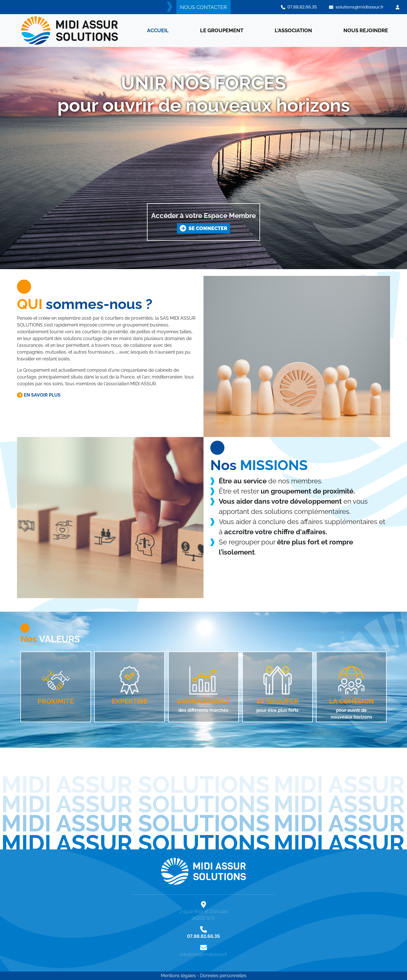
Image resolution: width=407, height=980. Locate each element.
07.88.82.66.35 (203, 934)
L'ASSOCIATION (293, 30)
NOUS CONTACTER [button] (203, 7)
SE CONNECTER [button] (203, 228)
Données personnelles (223, 976)
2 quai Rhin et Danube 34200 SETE (203, 913)
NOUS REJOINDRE (366, 30)
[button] (398, 7)
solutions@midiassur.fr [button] (356, 7)
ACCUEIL (158, 30)
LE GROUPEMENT (222, 30)
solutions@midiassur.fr (203, 953)
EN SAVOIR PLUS (39, 395)
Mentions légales (178, 976)
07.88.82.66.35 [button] (299, 7)
